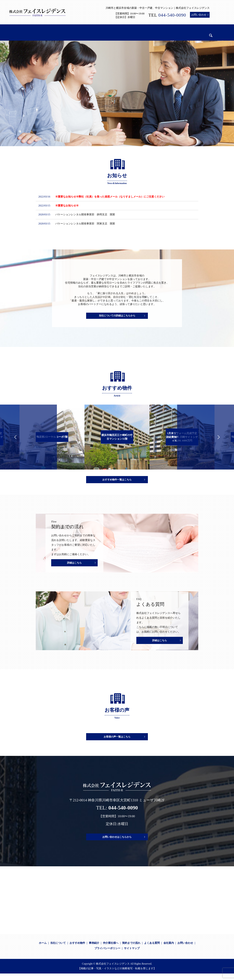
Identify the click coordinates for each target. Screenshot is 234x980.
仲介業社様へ (111, 950)
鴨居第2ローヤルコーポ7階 (52, 437)
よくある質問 (152, 950)
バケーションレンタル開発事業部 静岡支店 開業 (85, 214)
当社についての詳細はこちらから (117, 316)
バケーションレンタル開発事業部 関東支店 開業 (85, 224)
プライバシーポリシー (107, 955)
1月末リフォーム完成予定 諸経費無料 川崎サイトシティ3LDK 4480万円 (182, 437)
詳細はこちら (74, 565)
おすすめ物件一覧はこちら (117, 480)
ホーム (43, 950)
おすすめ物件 (77, 950)
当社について (58, 950)
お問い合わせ (199, 15)
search (200, 33)
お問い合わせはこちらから (117, 844)
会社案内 (169, 950)
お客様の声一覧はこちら (117, 743)
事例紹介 (94, 950)
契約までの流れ (131, 950)
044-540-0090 (172, 15)
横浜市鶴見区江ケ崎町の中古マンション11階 (117, 437)
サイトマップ (132, 955)
